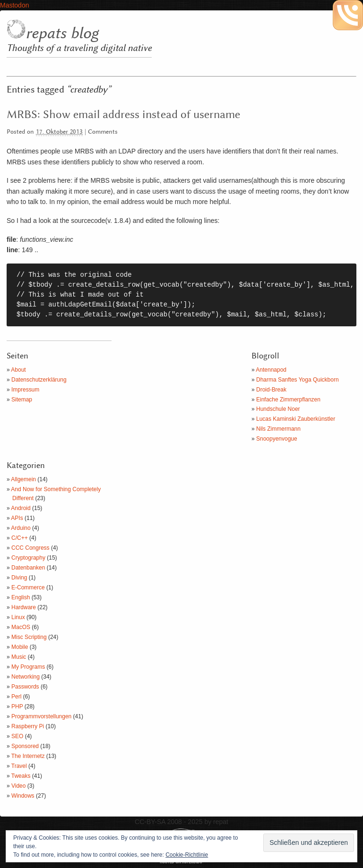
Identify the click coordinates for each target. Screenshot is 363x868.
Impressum (25, 390)
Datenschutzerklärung (39, 380)
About (18, 370)
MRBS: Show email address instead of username (123, 115)
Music (19, 657)
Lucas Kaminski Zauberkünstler (296, 419)
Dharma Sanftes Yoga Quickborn (298, 380)
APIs (17, 518)
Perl (16, 697)
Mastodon (14, 5)
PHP (17, 706)
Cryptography (28, 558)
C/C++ (20, 538)
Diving (19, 578)
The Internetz (28, 756)
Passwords (25, 687)
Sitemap (22, 400)
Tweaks (21, 776)
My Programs (28, 667)
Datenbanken (28, 568)
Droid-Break (271, 390)
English (21, 597)
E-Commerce (28, 587)
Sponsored (25, 746)
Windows (23, 796)
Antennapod (271, 370)
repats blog (62, 34)
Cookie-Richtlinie (187, 855)
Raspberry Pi (28, 726)
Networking (26, 677)
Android (21, 508)
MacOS (21, 627)
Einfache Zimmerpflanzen (288, 400)
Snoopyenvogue (277, 439)
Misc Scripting (29, 637)
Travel (19, 766)
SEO (17, 736)
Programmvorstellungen (41, 716)
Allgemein (23, 479)
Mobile (20, 647)
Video (18, 786)
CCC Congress (30, 548)
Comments (103, 132)
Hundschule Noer (278, 409)
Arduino (21, 528)
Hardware (24, 607)
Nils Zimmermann (278, 429)
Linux (18, 617)
